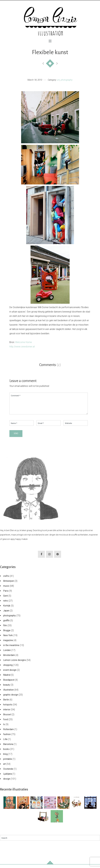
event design (10, 673)
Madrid (7, 678)
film (5, 629)
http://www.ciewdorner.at (22, 347)
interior (7, 713)
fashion (7, 738)
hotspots (8, 708)
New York (8, 639)
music (6, 589)
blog (5, 758)
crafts (6, 579)
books (6, 753)
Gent (5, 599)
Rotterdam (8, 733)
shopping (8, 668)
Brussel (7, 718)
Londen (7, 654)
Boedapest (9, 683)
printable (8, 762)
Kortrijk (7, 609)
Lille (5, 743)
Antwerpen (9, 584)
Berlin (6, 703)
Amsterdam (9, 659)
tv (4, 728)
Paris (6, 594)
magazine (8, 644)
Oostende (8, 772)
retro (6, 604)
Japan (6, 614)
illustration (8, 693)
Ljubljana (8, 777)
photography (67, 80)
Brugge (7, 634)
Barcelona (8, 748)
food (6, 723)
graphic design (11, 698)
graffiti (6, 624)
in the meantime (11, 649)
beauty (7, 688)
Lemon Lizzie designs (15, 664)
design (7, 782)
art (58, 80)
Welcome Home (24, 342)
